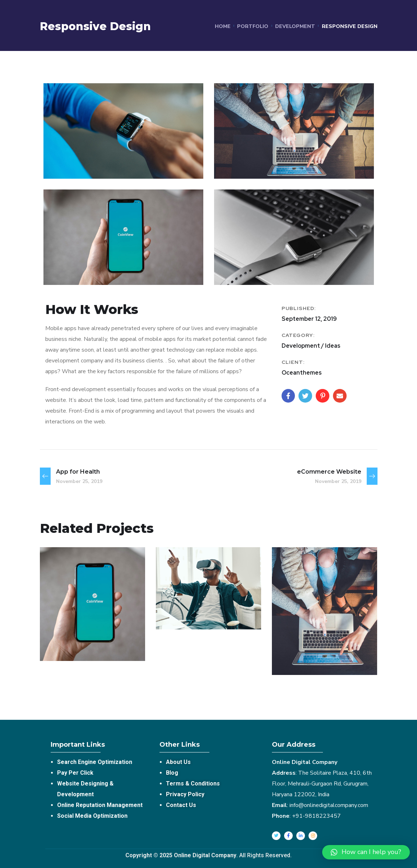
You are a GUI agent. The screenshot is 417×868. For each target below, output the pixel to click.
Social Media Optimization (92, 816)
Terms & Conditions (193, 783)
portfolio (253, 26)
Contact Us (181, 805)
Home (223, 26)
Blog (172, 773)
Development (295, 26)
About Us (178, 762)
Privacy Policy (185, 794)
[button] (366, 852)
